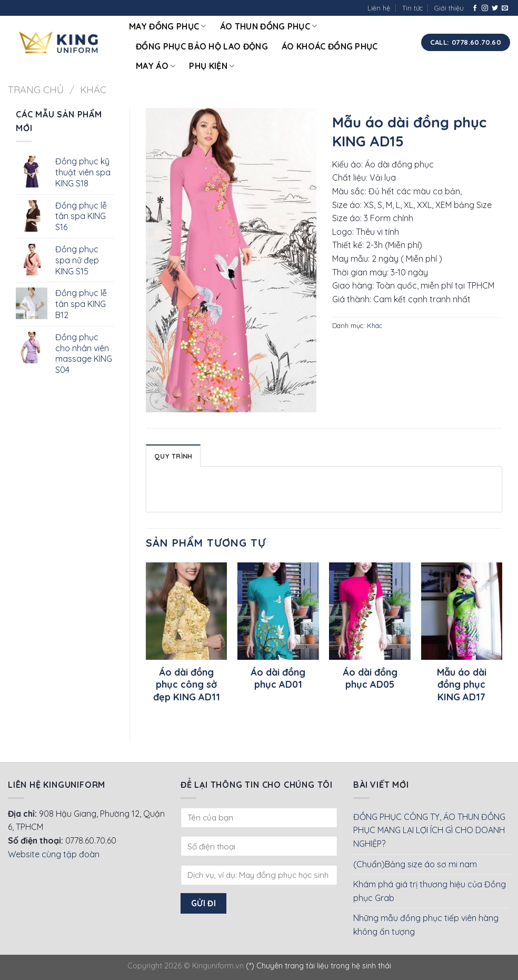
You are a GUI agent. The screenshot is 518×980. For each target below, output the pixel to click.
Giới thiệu (449, 8)
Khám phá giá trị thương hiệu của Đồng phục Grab (430, 891)
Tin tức (412, 8)
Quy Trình (173, 456)
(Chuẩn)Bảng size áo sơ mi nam (415, 864)
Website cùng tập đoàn (54, 854)
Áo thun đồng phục (269, 26)
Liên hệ (379, 8)
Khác (93, 90)
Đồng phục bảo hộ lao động (202, 46)
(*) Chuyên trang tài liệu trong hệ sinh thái (318, 966)
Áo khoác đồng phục (330, 46)
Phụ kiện (212, 66)
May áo (156, 66)
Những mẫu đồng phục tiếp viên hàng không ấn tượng (426, 925)
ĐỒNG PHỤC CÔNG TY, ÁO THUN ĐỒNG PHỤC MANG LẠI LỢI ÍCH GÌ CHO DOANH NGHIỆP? (429, 830)
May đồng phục (168, 26)
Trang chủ (36, 90)
